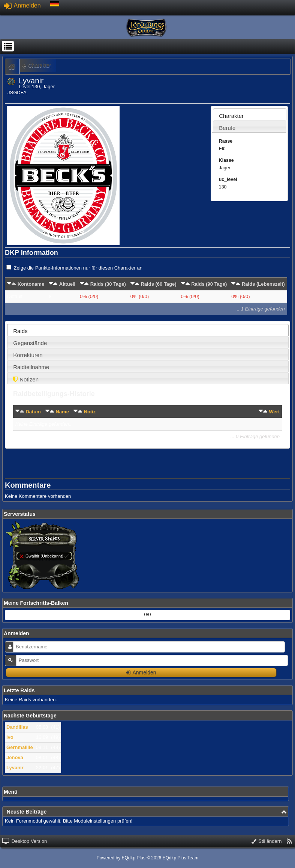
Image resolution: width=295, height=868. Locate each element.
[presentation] (250, 117)
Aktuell (67, 284)
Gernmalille (20, 747)
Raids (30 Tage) (108, 284)
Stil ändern (267, 841)
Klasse (226, 160)
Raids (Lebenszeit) (263, 284)
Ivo (10, 737)
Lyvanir (15, 768)
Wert (275, 412)
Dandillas (17, 727)
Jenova (15, 757)
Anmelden (22, 5)
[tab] (250, 115)
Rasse (226, 141)
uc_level (228, 179)
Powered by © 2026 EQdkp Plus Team (147, 858)
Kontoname (31, 284)
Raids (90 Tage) (209, 284)
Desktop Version (25, 841)
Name (62, 412)
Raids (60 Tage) (158, 284)
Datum (33, 412)
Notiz (90, 412)
